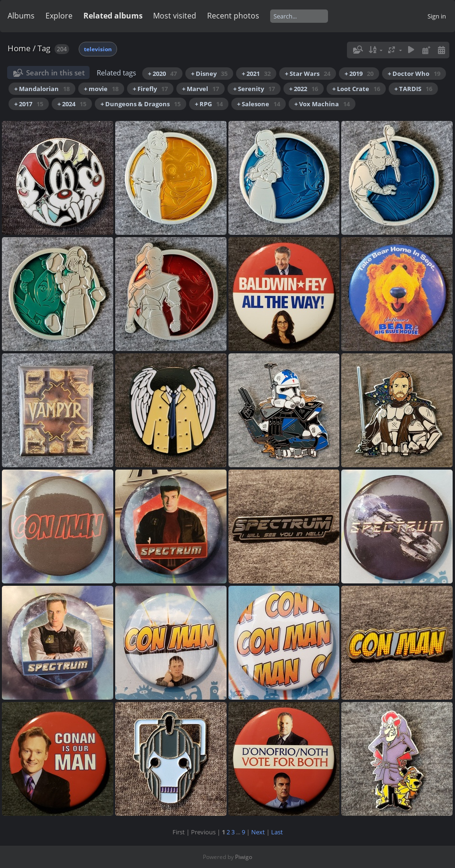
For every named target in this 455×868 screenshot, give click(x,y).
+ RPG (209, 104)
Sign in (437, 16)
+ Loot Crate (356, 89)
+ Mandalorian (42, 89)
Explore (59, 16)
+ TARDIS (413, 89)
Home (19, 48)
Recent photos (233, 16)
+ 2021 (256, 74)
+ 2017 (29, 104)
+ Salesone (259, 104)
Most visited (175, 16)
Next (258, 832)
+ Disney (209, 74)
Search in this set (55, 73)
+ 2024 (72, 104)
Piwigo (244, 857)
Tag (44, 48)
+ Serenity (254, 89)
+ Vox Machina (322, 104)
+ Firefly (150, 89)
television (98, 49)
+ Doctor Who (414, 74)
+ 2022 (304, 89)
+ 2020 (162, 74)
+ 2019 (359, 74)
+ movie (101, 89)
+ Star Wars (308, 74)
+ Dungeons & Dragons (141, 104)
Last (277, 832)
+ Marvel (200, 89)
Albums (21, 16)
